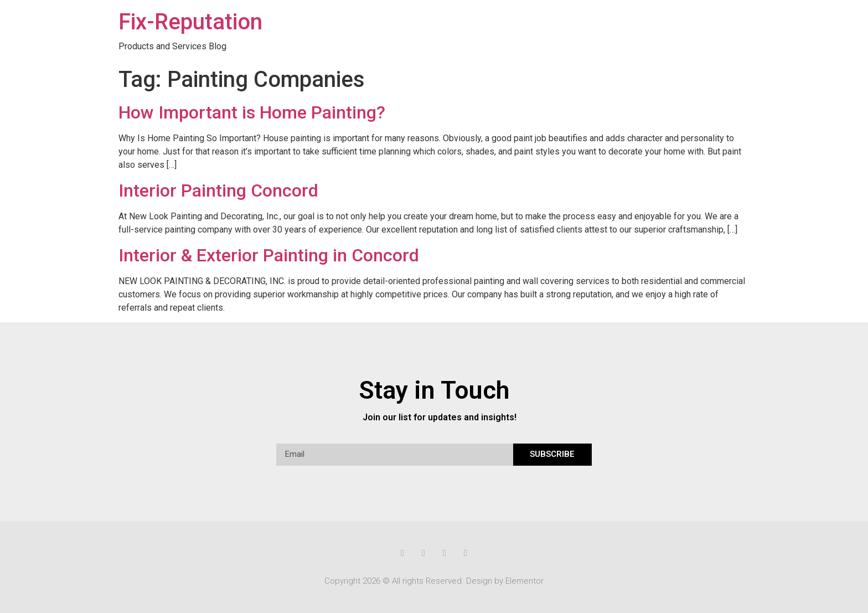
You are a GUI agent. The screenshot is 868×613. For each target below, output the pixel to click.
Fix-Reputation (190, 22)
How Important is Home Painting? (252, 112)
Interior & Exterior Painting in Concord (269, 255)
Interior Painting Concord (218, 190)
